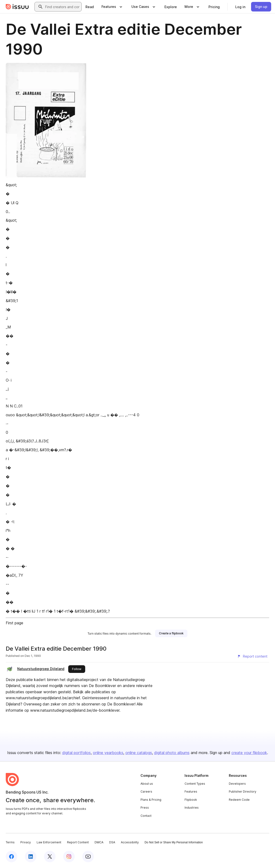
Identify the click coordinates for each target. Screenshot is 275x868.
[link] (90, 7)
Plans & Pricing (151, 800)
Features (191, 792)
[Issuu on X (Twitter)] (50, 857)
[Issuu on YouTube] (88, 857)
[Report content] (252, 656)
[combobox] (62, 7)
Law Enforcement (49, 842)
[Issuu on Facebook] (11, 857)
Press (145, 808)
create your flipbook (249, 753)
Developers (237, 784)
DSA (112, 842)
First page (14, 623)
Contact (146, 816)
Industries (192, 808)
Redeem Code (239, 800)
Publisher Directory (243, 792)
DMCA (99, 842)
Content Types (195, 784)
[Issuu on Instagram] (69, 857)
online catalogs (139, 753)
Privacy (26, 842)
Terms (10, 842)
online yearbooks (108, 753)
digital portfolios (76, 753)
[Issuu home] (17, 7)
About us (147, 784)
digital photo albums (172, 753)
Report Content (78, 842)
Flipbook (191, 800)
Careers (146, 792)
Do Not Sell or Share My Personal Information (174, 842)
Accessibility (130, 842)
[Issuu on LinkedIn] (31, 857)
